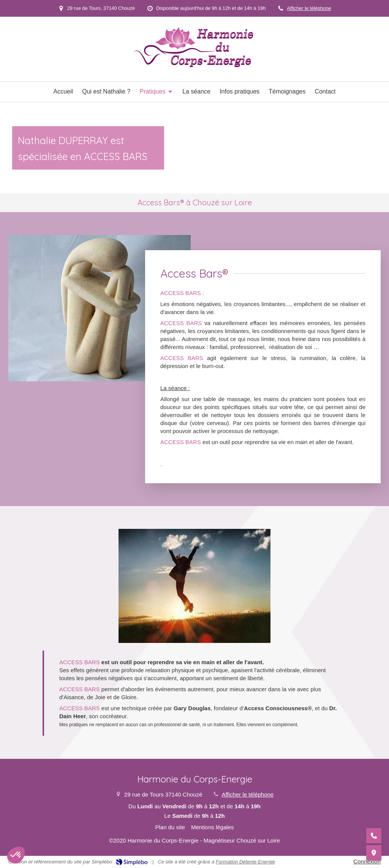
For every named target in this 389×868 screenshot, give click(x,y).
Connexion (367, 861)
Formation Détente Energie (245, 862)
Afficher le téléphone (309, 8)
